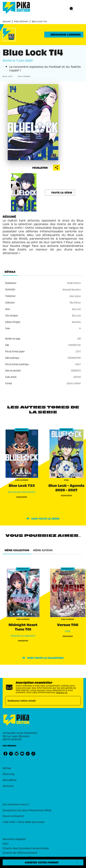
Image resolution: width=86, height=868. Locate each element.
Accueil (7, 21)
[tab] (10, 272)
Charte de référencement (20, 852)
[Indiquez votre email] (39, 701)
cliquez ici (62, 692)
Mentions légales (14, 839)
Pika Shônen (21, 21)
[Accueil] (16, 8)
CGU (6, 843)
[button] (64, 35)
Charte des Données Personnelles (26, 848)
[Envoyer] (77, 701)
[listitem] (5, 754)
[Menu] (75, 9)
